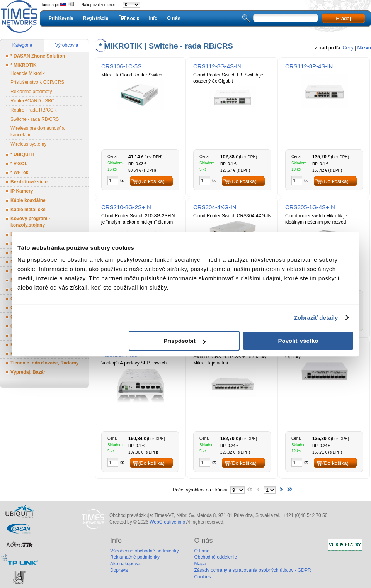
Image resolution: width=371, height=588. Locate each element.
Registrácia (96, 18)
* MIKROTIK (23, 65)
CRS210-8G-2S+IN (126, 207)
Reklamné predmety (31, 92)
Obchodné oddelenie (215, 557)
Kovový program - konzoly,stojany (30, 222)
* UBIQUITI (22, 154)
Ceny (348, 48)
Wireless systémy (28, 144)
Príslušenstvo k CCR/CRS (37, 82)
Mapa (200, 564)
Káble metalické (28, 210)
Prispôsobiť (185, 341)
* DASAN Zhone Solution (38, 56)
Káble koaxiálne (28, 200)
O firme (202, 551)
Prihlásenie (61, 18)
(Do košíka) (151, 181)
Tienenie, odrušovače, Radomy (45, 363)
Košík (129, 18)
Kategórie (22, 45)
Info (153, 18)
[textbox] (286, 18)
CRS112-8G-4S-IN (217, 66)
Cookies (202, 577)
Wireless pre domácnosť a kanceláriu (37, 131)
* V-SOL (19, 164)
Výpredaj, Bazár (28, 372)
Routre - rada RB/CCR (34, 110)
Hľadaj (343, 18)
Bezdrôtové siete (29, 182)
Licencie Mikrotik (28, 73)
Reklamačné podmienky (135, 557)
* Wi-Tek (19, 173)
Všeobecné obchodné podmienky (144, 551)
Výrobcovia (67, 45)
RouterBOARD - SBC (32, 101)
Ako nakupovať (126, 564)
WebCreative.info (167, 522)
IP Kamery (22, 191)
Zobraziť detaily (316, 318)
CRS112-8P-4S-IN (309, 66)
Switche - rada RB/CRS (35, 119)
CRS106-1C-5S (121, 66)
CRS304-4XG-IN (215, 207)
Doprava (119, 570)
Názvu (364, 48)
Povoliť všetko (298, 341)
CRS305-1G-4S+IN (310, 207)
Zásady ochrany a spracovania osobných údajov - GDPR (252, 570)
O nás (173, 18)
